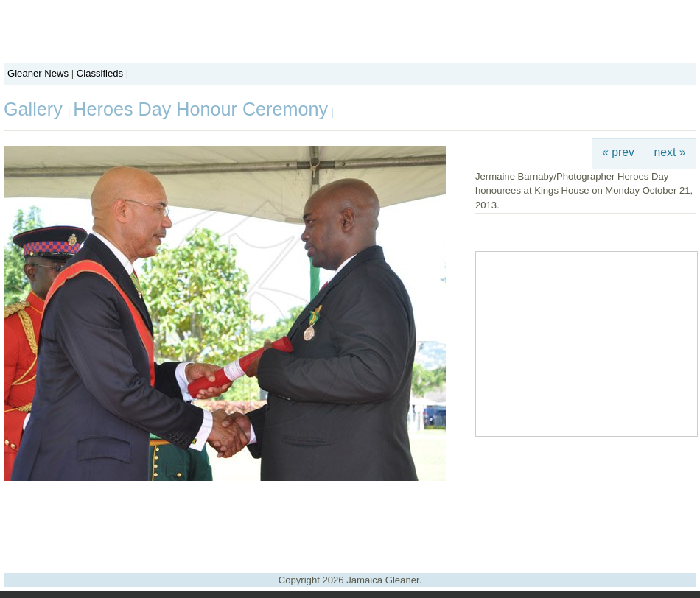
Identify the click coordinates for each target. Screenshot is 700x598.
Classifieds (100, 73)
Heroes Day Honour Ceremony (200, 109)
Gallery (36, 109)
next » (670, 152)
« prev (618, 152)
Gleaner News (38, 73)
